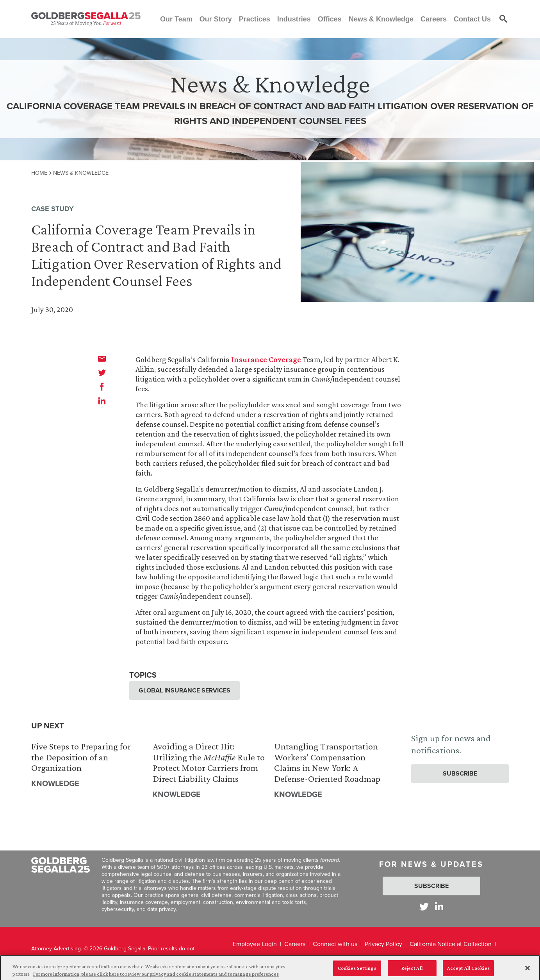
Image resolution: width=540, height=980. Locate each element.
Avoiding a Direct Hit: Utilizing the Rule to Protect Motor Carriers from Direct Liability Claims (209, 762)
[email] (102, 359)
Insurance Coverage (266, 359)
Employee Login (255, 944)
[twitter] (102, 373)
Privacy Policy (383, 944)
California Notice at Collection (451, 944)
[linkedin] (102, 401)
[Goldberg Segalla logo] (86, 19)
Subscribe (460, 773)
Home (39, 173)
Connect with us (335, 944)
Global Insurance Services (184, 690)
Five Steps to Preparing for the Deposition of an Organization (81, 757)
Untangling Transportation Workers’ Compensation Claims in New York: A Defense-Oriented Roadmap (327, 762)
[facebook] (102, 387)
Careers (295, 944)
